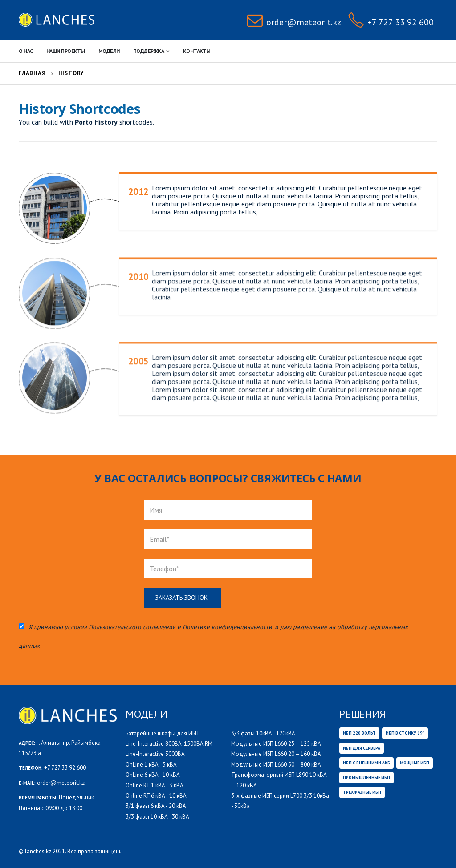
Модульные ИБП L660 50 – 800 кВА (276, 765)
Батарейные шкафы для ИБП (162, 733)
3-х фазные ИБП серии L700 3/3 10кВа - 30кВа (280, 801)
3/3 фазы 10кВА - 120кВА (263, 733)
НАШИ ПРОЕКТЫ (66, 51)
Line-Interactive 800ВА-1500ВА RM (169, 744)
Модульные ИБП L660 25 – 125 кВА (276, 744)
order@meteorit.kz (61, 783)
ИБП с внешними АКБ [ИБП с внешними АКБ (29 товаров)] (366, 763)
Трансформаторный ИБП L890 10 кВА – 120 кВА (279, 780)
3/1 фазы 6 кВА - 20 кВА (156, 806)
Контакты (197, 51)
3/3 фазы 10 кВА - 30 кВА (157, 817)
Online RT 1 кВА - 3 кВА (155, 785)
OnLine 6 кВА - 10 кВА (153, 775)
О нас (26, 51)
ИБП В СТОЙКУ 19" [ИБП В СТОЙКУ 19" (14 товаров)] (405, 733)
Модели (109, 51)
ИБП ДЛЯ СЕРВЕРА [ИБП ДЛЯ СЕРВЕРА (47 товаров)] (362, 748)
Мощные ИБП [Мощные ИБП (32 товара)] (415, 763)
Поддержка (149, 51)
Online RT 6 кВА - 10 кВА (156, 796)
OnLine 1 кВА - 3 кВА (151, 765)
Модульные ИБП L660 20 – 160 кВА (276, 754)
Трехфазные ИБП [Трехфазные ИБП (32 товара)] (362, 792)
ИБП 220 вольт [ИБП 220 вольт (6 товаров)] (359, 733)
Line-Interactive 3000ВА (155, 754)
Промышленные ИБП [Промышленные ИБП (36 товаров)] (366, 777)
